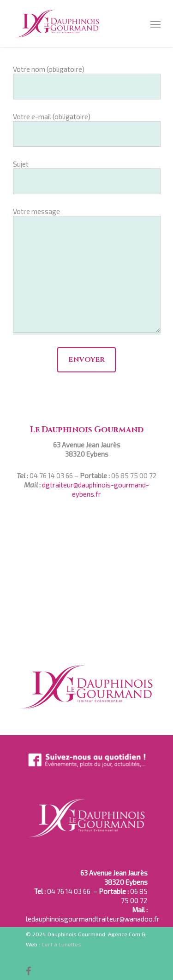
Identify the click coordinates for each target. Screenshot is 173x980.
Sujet (87, 177)
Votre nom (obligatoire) (87, 82)
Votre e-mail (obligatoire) (87, 130)
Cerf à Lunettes (61, 944)
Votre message (87, 271)
